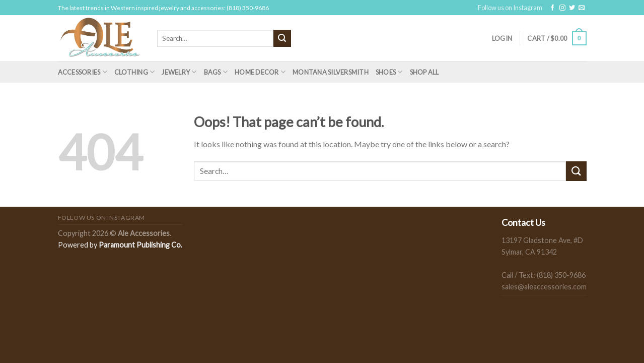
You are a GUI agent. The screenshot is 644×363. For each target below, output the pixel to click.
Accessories (83, 72)
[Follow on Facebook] (552, 8)
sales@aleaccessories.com (544, 287)
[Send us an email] (582, 8)
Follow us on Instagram (510, 8)
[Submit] (282, 38)
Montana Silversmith (331, 72)
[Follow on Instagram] (562, 8)
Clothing (135, 72)
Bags (216, 72)
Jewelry (179, 72)
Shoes (389, 72)
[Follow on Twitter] (572, 8)
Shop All (424, 72)
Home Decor (260, 72)
